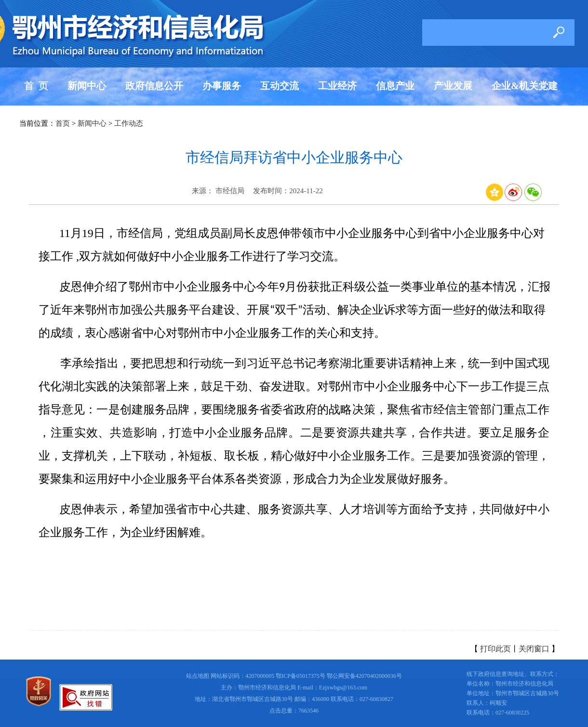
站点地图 (198, 676)
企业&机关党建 (525, 86)
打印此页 (495, 649)
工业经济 (337, 86)
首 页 (36, 86)
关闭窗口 (534, 649)
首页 (63, 123)
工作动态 (129, 123)
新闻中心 (87, 86)
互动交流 (280, 86)
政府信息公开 (154, 86)
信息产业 (395, 86)
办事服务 (222, 86)
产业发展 (453, 86)
